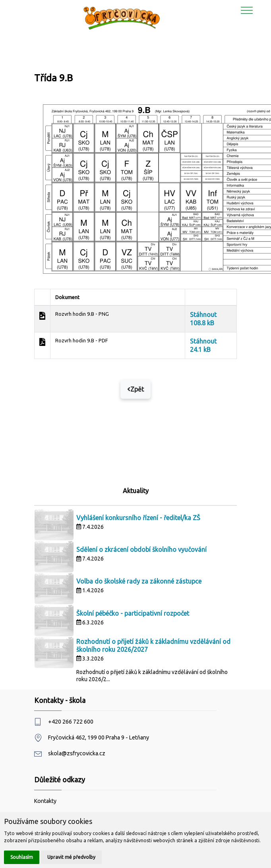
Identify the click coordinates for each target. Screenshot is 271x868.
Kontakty (45, 801)
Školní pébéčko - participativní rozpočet (133, 613)
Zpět (135, 389)
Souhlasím (22, 857)
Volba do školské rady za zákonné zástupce (139, 581)
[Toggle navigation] (247, 10)
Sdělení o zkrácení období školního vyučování (141, 549)
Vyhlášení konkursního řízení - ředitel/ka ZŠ (138, 518)
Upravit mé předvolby (71, 857)
